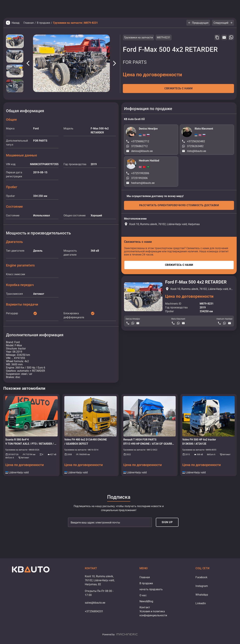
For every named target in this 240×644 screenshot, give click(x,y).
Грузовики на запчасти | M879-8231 (75, 23)
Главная (29, 23)
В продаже (43, 23)
